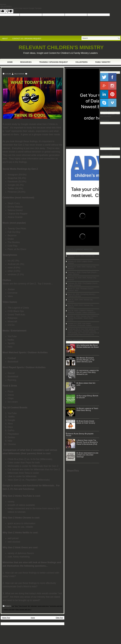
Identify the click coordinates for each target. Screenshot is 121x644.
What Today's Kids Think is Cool (23, 70)
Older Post (59, 618)
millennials (34, 606)
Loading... (104, 150)
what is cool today (9, 609)
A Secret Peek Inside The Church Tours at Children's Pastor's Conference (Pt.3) (87, 442)
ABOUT (5, 39)
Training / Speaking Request (53, 62)
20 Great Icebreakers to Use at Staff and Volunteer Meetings (87, 455)
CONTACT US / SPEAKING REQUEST (27, 39)
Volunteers (82, 62)
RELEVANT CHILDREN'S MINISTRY (61, 47)
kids (29, 606)
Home (10, 62)
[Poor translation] (9, 11)
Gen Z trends (23, 606)
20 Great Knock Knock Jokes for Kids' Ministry (86, 422)
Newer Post (6, 618)
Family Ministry (103, 62)
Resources (26, 62)
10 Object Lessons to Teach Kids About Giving (87, 409)
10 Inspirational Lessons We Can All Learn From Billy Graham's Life (88, 372)
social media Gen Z (43, 606)
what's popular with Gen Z (23, 609)
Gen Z (17, 606)
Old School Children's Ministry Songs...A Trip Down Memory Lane (85, 359)
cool (13, 606)
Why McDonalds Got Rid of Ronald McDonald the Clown (88, 346)
